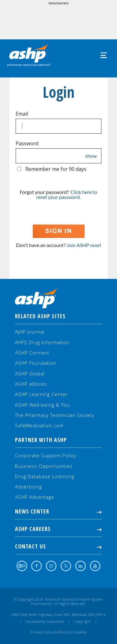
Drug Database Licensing (45, 476)
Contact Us (58, 546)
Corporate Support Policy (46, 455)
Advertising (28, 487)
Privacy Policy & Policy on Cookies (58, 632)
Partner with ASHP (41, 440)
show (91, 156)
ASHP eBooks (31, 384)
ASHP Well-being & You (42, 405)
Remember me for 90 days (56, 169)
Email (22, 114)
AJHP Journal (30, 332)
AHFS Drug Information (42, 342)
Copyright (83, 622)
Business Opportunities (44, 466)
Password (27, 143)
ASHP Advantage (35, 497)
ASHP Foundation (36, 363)
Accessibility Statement (45, 622)
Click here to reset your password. (67, 194)
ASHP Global (30, 374)
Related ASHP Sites (40, 316)
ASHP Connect (32, 353)
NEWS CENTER (58, 511)
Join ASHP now (83, 245)
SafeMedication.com (39, 425)
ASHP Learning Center (41, 394)
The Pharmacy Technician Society (55, 415)
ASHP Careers (58, 529)
